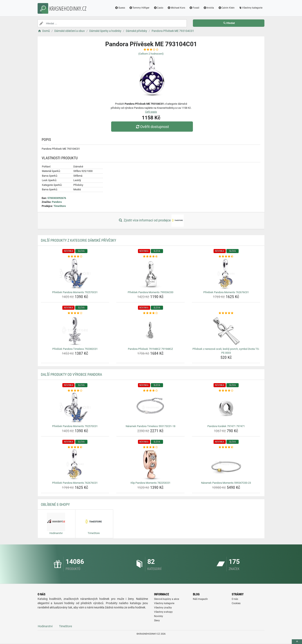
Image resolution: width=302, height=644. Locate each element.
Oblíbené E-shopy (55, 504)
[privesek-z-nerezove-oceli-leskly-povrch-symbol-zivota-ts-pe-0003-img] (226, 331)
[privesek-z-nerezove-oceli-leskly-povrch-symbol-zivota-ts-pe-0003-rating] (226, 313)
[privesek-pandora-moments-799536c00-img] (150, 274)
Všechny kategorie (251, 8)
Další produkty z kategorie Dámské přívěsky (78, 240)
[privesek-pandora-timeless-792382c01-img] (75, 331)
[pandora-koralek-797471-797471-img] (226, 408)
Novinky (159, 616)
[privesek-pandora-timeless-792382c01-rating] (75, 313)
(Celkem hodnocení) (151, 54)
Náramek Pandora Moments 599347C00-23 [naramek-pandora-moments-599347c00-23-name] (226, 483)
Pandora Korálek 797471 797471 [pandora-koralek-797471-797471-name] (226, 426)
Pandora (57, 202)
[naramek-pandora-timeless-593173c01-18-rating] (150, 391)
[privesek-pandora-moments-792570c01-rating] (75, 257)
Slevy (157, 620)
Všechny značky (163, 608)
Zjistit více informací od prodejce (151, 221)
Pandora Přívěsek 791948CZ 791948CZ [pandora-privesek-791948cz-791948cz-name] (150, 349)
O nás (235, 599)
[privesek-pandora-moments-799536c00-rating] (150, 257)
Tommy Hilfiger (139, 8)
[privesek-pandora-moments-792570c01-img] (75, 274)
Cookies (236, 603)
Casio (158, 8)
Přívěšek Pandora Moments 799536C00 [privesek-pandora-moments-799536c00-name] (150, 292)
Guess (120, 8)
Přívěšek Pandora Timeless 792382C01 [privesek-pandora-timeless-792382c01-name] (75, 349)
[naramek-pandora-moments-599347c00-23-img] (226, 464)
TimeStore (60, 206)
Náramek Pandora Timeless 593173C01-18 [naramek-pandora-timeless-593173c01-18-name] (150, 426)
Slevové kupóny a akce (167, 599)
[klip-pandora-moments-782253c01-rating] (150, 447)
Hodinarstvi (45, 626)
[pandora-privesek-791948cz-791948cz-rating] (150, 313)
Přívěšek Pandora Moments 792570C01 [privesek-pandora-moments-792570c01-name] (75, 292)
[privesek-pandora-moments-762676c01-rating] (226, 257)
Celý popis (151, 112)
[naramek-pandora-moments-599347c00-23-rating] (226, 447)
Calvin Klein (226, 8)
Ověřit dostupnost (152, 127)
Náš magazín (200, 599)
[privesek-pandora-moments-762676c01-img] (226, 274)
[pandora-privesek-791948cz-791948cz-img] (150, 331)
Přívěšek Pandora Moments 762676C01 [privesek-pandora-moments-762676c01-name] (226, 292)
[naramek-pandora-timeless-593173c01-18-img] (150, 408)
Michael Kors (176, 8)
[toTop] (297, 642)
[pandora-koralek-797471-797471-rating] (226, 391)
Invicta (209, 8)
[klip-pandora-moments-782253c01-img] (150, 464)
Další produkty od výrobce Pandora (71, 374)
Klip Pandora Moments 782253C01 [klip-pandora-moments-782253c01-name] (150, 483)
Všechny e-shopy (163, 612)
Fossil (194, 8)
